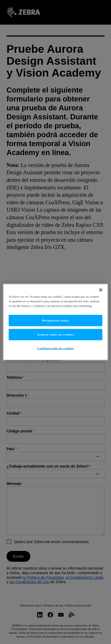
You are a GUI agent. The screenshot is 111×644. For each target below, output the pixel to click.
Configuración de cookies (56, 348)
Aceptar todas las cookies (56, 334)
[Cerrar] (101, 290)
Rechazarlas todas (56, 320)
